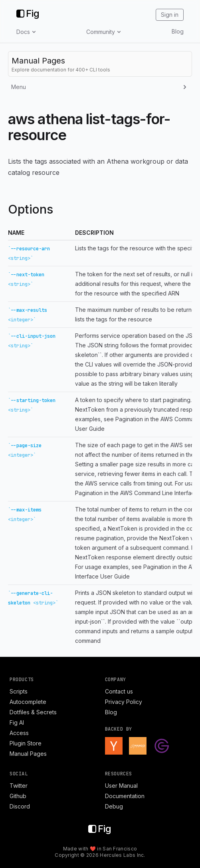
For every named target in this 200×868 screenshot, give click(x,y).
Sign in (170, 15)
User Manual (121, 786)
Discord (20, 806)
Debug (114, 806)
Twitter (19, 786)
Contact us (119, 691)
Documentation (125, 796)
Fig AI (17, 722)
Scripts (19, 691)
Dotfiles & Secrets (33, 712)
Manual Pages (28, 754)
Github (18, 796)
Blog (178, 31)
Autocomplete (28, 702)
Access (19, 733)
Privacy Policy (124, 702)
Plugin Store (26, 743)
